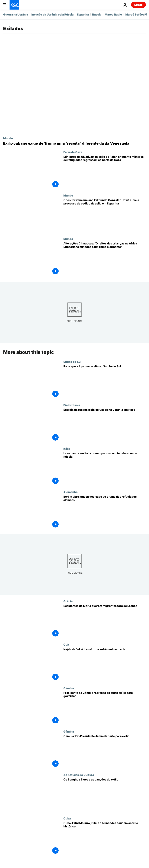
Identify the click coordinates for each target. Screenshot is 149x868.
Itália (67, 449)
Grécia (68, 601)
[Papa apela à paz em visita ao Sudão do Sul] (105, 382)
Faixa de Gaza (73, 152)
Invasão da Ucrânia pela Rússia (52, 14)
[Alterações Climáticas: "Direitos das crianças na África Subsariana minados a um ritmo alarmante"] (105, 259)
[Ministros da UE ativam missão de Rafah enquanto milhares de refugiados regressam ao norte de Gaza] (105, 172)
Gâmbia (69, 688)
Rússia (97, 14)
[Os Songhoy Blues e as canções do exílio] (105, 795)
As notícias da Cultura (79, 775)
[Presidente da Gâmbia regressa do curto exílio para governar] (105, 708)
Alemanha (70, 492)
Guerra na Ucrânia (16, 14)
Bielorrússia (72, 405)
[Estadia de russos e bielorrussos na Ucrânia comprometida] (105, 425)
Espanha (83, 14)
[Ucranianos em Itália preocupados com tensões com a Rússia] (105, 469)
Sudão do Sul (72, 362)
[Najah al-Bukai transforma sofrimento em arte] (105, 665)
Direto (138, 5)
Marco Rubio (113, 14)
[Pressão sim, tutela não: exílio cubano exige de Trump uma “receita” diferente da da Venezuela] (74, 143)
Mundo (8, 138)
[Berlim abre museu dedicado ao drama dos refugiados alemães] (105, 512)
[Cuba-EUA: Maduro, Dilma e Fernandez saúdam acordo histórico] (105, 838)
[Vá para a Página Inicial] (14, 5)
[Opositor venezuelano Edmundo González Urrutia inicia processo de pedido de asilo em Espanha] (105, 215)
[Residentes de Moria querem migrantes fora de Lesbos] (105, 621)
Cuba (67, 818)
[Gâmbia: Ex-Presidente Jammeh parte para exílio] (105, 751)
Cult (66, 644)
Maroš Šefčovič (136, 14)
